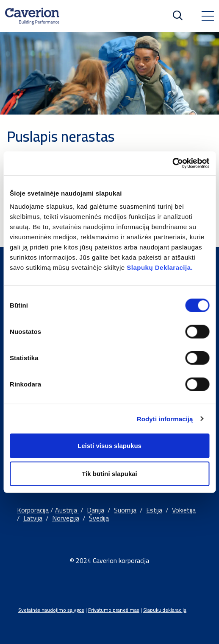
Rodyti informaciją (165, 419)
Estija (154, 510)
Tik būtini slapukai (109, 473)
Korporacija (33, 510)
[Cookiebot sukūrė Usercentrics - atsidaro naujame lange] (172, 163)
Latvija (33, 518)
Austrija (67, 510)
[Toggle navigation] (208, 16)
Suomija (125, 510)
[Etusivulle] (32, 16)
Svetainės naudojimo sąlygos (51, 610)
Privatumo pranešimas (114, 610)
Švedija (99, 518)
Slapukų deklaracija (165, 610)
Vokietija (184, 510)
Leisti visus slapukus (109, 446)
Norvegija (66, 518)
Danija (96, 510)
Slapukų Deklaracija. (160, 267)
